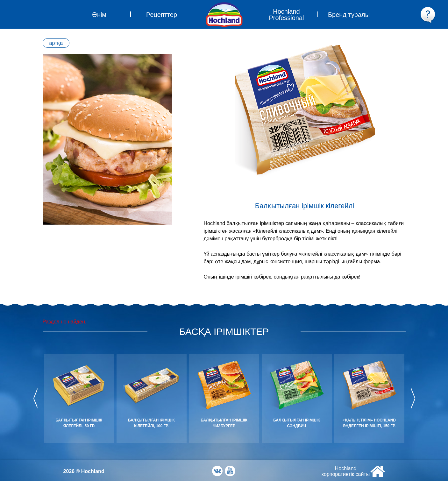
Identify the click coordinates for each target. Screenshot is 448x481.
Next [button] (413, 398)
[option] (107, 139)
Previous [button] (36, 398)
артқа (56, 43)
